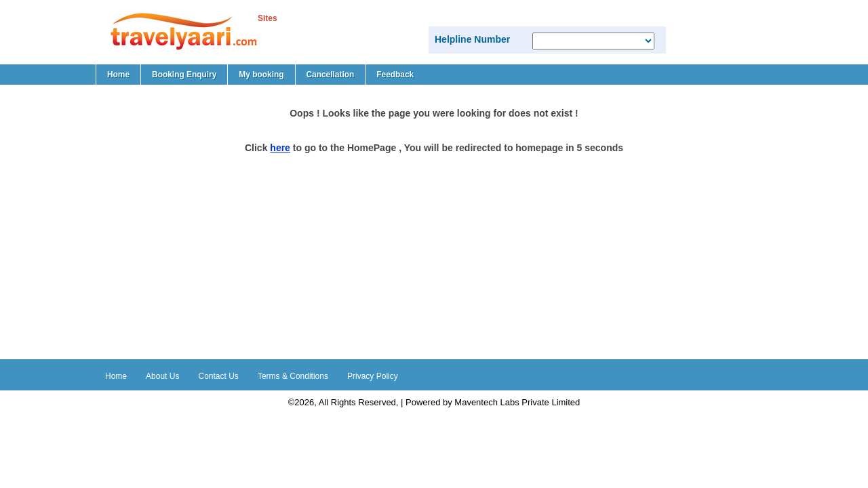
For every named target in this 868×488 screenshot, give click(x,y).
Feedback (395, 75)
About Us (162, 376)
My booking (261, 75)
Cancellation (331, 75)
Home (118, 75)
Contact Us (219, 376)
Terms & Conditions (293, 376)
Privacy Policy (373, 376)
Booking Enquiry (184, 75)
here (280, 148)
